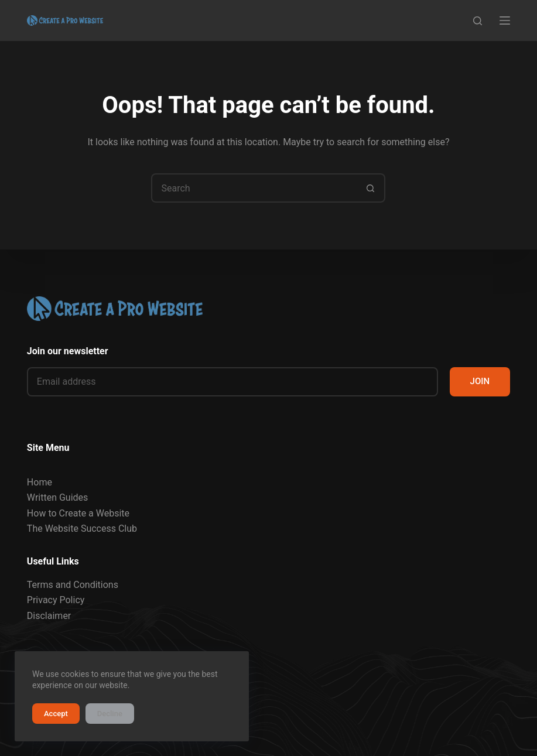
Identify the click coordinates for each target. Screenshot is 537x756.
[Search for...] (254, 188)
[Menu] (505, 20)
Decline (110, 714)
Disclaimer (49, 616)
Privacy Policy (56, 600)
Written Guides (57, 497)
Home (40, 482)
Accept (56, 714)
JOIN (480, 381)
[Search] (478, 21)
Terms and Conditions (73, 585)
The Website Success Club (82, 528)
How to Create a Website (78, 513)
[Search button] (371, 188)
